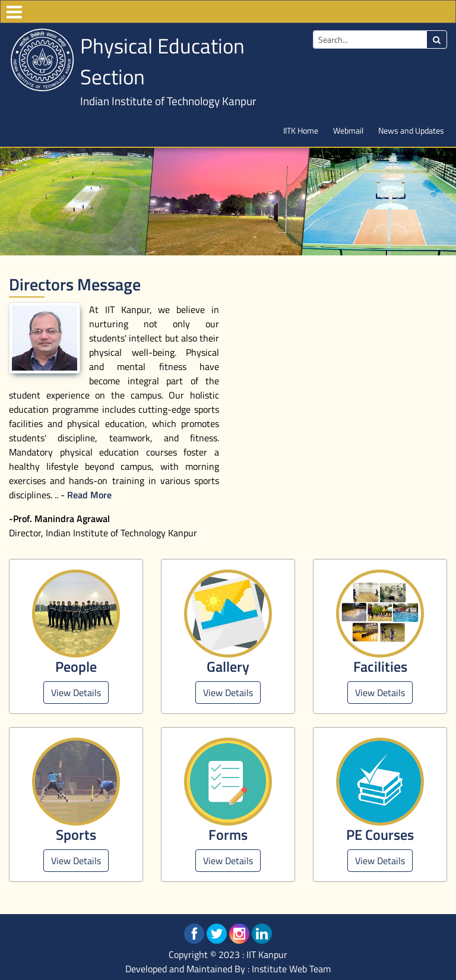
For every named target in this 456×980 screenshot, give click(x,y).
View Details (76, 693)
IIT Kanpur (267, 954)
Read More (89, 495)
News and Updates (411, 130)
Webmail (348, 130)
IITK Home (301, 130)
